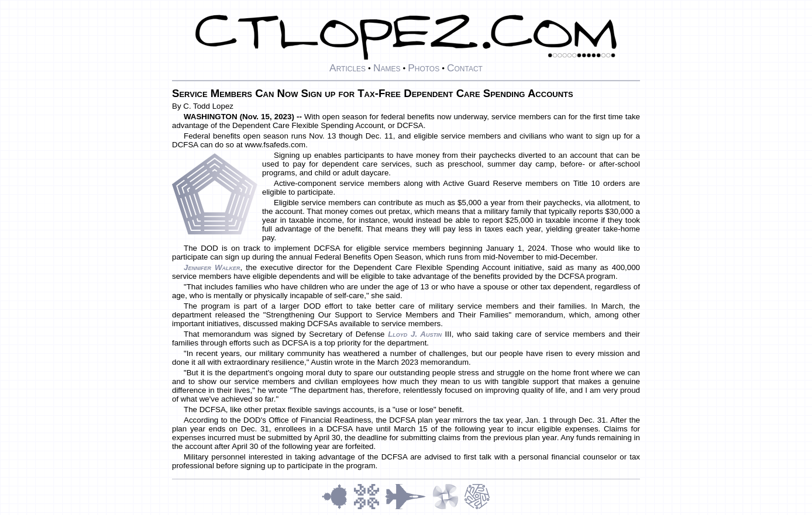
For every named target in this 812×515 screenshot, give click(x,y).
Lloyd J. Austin (415, 334)
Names (387, 68)
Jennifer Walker (212, 267)
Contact (465, 68)
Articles (347, 68)
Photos (424, 68)
